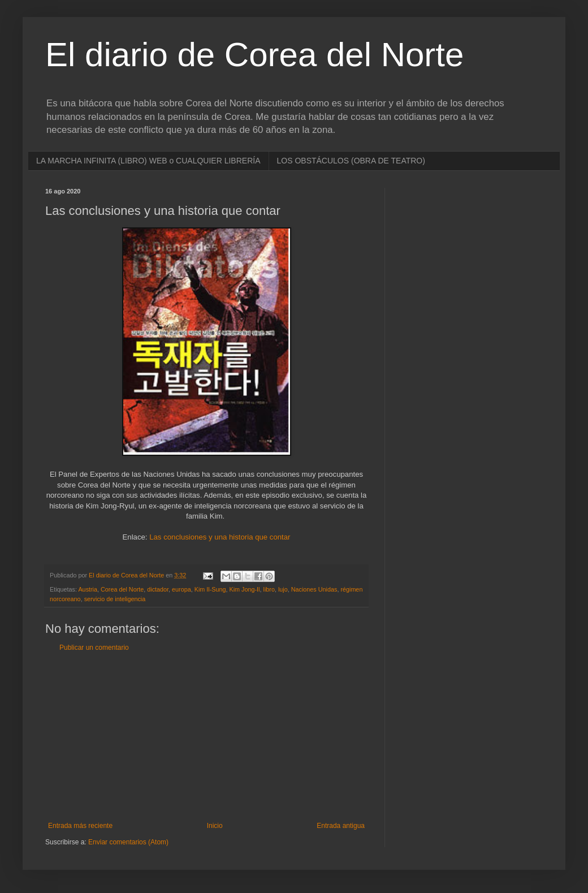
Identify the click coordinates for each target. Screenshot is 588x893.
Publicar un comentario (94, 648)
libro (269, 589)
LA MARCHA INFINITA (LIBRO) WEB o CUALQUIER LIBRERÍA (148, 161)
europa (181, 589)
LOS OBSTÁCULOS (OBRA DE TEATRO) (351, 161)
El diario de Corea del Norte (254, 55)
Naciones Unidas (314, 589)
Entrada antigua (341, 826)
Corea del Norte (122, 589)
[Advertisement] (206, 737)
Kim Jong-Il (245, 589)
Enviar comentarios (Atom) (128, 842)
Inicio (215, 826)
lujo (283, 589)
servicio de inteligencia (115, 599)
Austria (88, 589)
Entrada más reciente (80, 826)
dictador (158, 589)
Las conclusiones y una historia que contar (220, 537)
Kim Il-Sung (210, 589)
